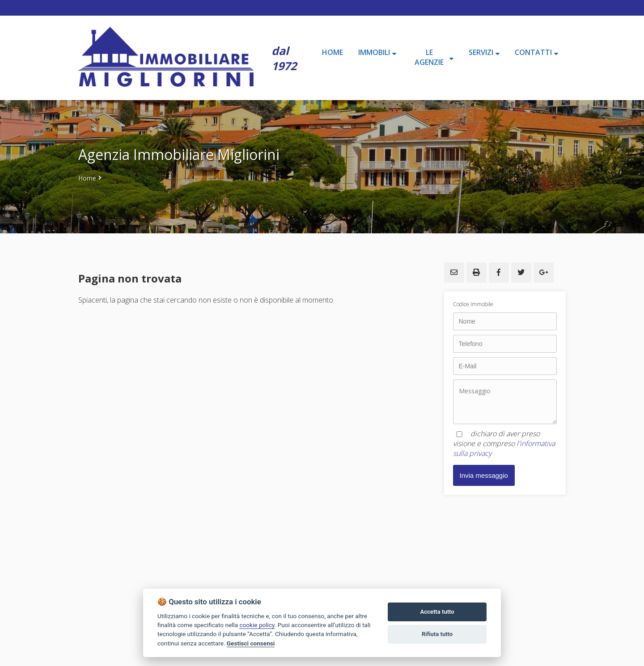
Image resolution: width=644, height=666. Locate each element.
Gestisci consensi (251, 643)
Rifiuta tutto (437, 634)
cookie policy (257, 625)
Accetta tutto (437, 612)
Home (87, 178)
